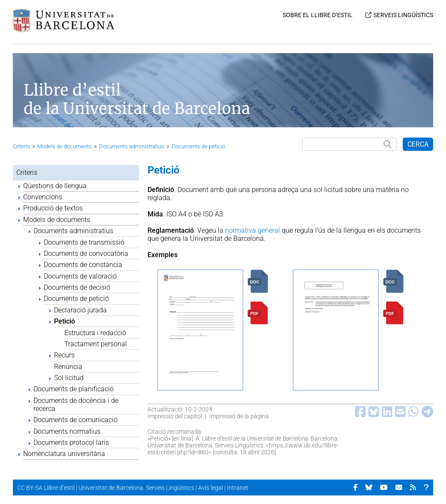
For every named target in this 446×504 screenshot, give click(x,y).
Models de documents (65, 146)
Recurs (64, 355)
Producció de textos (53, 208)
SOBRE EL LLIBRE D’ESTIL (318, 15)
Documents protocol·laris (71, 442)
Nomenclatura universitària (64, 454)
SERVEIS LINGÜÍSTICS (403, 15)
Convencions (43, 197)
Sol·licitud (69, 378)
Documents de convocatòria (86, 253)
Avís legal (211, 488)
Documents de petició (198, 146)
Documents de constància (83, 265)
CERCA (418, 144)
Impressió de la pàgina (239, 416)
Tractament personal (96, 344)
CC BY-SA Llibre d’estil (46, 488)
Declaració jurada (80, 310)
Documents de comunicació (75, 420)
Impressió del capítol (175, 416)
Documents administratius (132, 146)
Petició (65, 321)
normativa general (253, 230)
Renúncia (68, 367)
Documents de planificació (74, 389)
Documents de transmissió (84, 242)
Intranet (238, 488)
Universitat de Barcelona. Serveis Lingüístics (136, 488)
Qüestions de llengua (55, 186)
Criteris (21, 146)
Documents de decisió (77, 287)
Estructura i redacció (95, 333)
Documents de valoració (80, 276)
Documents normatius (67, 431)
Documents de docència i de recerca (76, 405)
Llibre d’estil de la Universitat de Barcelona (137, 99)
